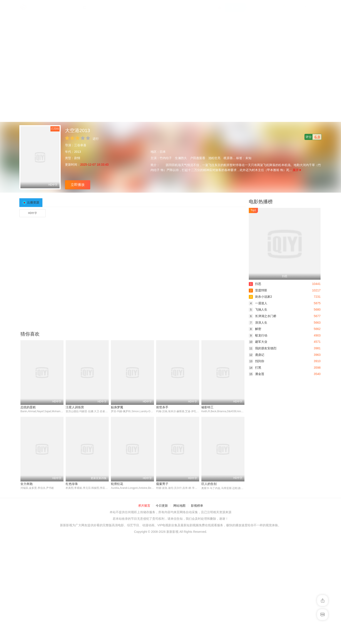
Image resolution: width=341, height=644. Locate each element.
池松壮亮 (214, 158)
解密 (255, 329)
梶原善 (228, 158)
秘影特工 (207, 407)
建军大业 (258, 342)
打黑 (255, 368)
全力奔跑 (27, 484)
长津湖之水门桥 (263, 316)
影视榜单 (197, 506)
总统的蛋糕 (28, 407)
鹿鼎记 (257, 355)
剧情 (77, 158)
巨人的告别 (209, 484)
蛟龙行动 (258, 335)
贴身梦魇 (117, 407)
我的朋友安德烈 (263, 348)
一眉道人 (258, 303)
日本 (163, 152)
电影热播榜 (261, 202)
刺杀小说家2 (260, 297)
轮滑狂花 (117, 484)
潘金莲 (257, 374)
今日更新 (162, 506)
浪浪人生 (258, 323)
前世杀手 (162, 407)
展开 (297, 170)
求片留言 (144, 506)
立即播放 (78, 185)
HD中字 (33, 213)
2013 (78, 152)
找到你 (257, 361)
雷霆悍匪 (258, 290)
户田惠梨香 (198, 158)
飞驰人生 (258, 309)
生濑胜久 (181, 158)
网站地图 (179, 506)
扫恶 (255, 284)
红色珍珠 (72, 484)
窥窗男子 (162, 484)
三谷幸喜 (80, 145)
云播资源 (33, 202)
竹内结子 (166, 158)
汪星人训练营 (75, 407)
